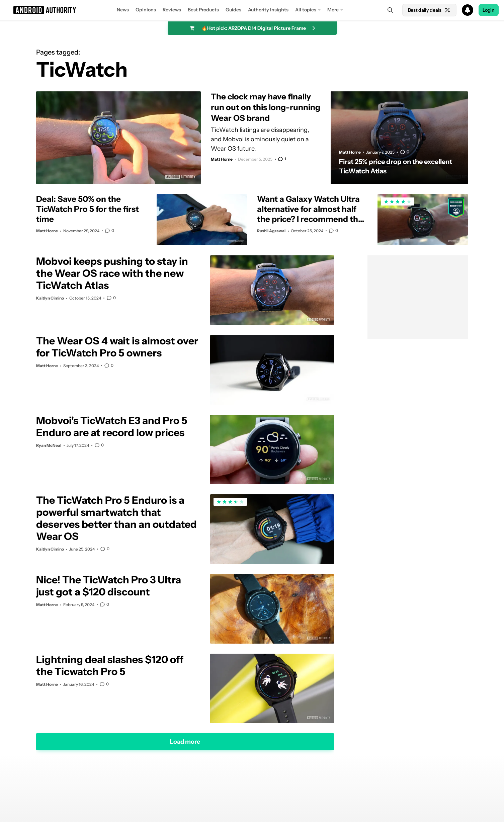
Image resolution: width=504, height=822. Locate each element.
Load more (185, 741)
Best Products (203, 10)
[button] (252, 10)
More (333, 10)
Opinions (146, 10)
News (123, 10)
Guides (233, 10)
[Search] (390, 10)
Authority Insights (268, 10)
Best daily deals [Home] (429, 10)
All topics (306, 10)
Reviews (172, 10)
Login (489, 10)
